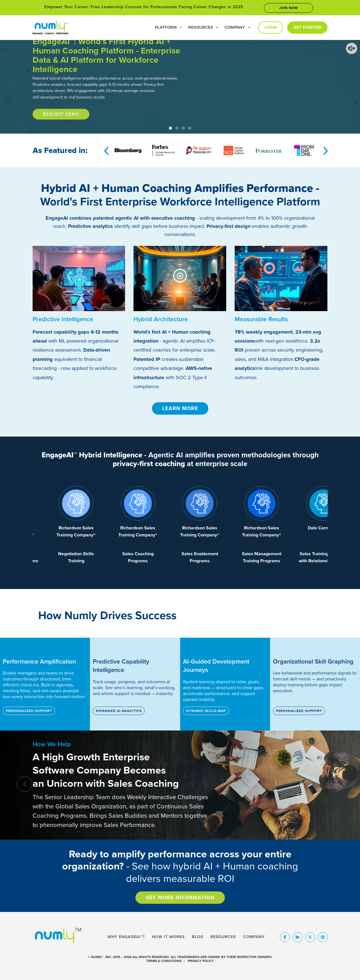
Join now (288, 8)
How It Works (168, 937)
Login (270, 27)
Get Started (307, 27)
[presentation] (107, 149)
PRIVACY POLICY (201, 961)
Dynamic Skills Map (206, 711)
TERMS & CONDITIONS (164, 961)
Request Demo (61, 114)
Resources (204, 27)
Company (238, 27)
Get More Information (180, 898)
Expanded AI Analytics (119, 711)
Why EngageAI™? (126, 937)
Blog (198, 937)
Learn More (180, 408)
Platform (169, 27)
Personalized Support (29, 711)
